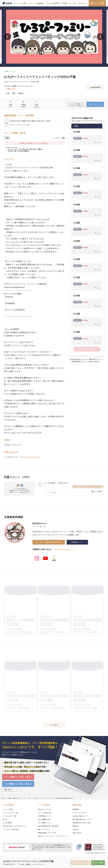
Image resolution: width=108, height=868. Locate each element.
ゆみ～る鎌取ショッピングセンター (33, 864)
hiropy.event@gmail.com (30, 457)
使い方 (5, 819)
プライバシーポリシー (80, 813)
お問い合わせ (77, 833)
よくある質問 (7, 823)
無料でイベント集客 (97, 3)
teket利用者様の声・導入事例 (48, 826)
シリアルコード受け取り (11, 829)
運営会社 (76, 826)
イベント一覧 (26, 798)
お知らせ (76, 829)
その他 (6, 72)
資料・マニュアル (44, 829)
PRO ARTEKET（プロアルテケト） (15, 826)
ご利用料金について (44, 816)
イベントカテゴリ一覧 (10, 813)
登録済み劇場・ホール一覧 (47, 833)
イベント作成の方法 (44, 813)
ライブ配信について (44, 823)
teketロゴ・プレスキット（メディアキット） (53, 836)
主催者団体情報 (95, 87)
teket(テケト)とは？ (44, 809)
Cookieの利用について (80, 816)
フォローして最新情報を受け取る (49, 542)
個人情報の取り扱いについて (82, 819)
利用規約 (76, 809)
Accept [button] (100, 857)
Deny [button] (89, 857)
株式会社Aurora (39, 523)
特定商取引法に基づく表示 (82, 823)
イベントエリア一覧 (10, 816)
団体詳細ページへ (77, 542)
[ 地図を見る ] (11, 89)
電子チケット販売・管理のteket (10, 798)
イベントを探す (8, 809)
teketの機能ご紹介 (44, 819)
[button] (3, 860)
